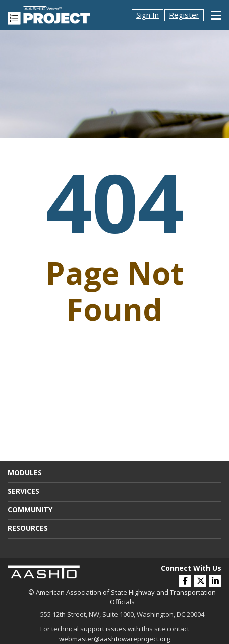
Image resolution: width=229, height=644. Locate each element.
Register (184, 15)
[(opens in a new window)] (215, 581)
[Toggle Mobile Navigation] (216, 15)
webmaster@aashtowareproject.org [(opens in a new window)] (115, 639)
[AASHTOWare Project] (49, 14)
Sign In (148, 15)
